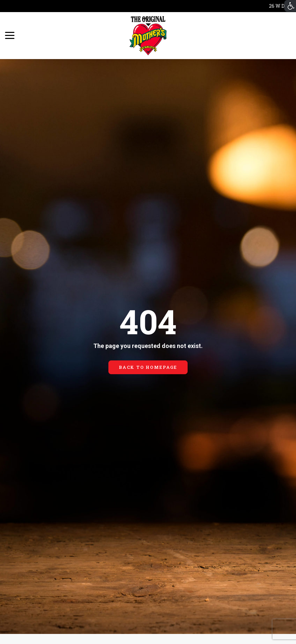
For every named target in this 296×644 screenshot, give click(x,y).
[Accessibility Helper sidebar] (290, 6)
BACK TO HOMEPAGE (148, 367)
